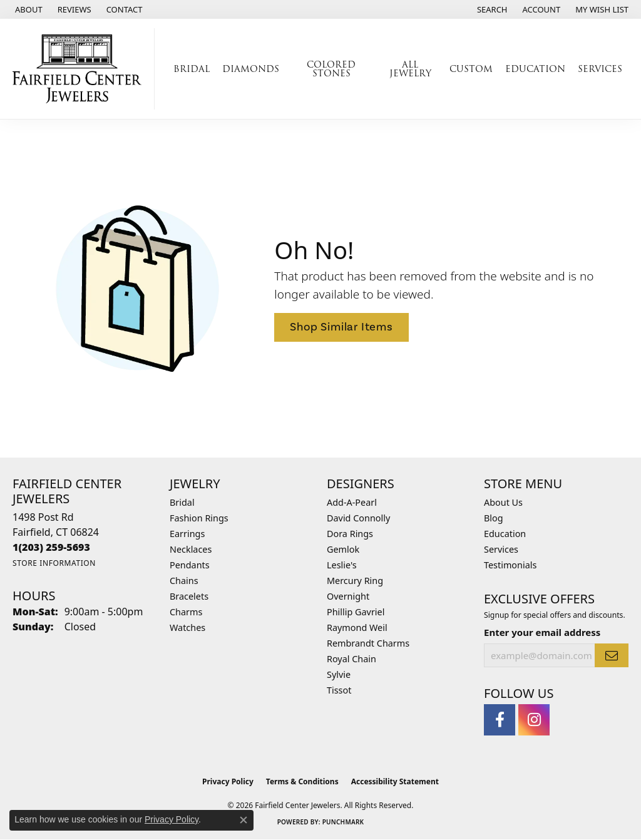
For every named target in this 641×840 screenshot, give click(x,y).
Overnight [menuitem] (348, 596)
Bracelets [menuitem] (189, 596)
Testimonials (510, 565)
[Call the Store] (51, 547)
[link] (28, 9)
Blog (494, 518)
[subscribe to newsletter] (612, 655)
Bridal (192, 69)
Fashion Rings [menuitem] (199, 518)
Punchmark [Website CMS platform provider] (343, 822)
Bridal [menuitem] (182, 502)
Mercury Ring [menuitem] (355, 581)
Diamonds (251, 69)
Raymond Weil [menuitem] (357, 627)
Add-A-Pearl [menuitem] (352, 502)
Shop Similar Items (341, 327)
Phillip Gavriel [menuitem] (356, 612)
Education (535, 69)
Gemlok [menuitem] (343, 549)
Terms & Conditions (302, 781)
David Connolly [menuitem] (358, 518)
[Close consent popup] (244, 820)
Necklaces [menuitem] (191, 549)
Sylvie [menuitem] (339, 674)
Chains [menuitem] (184, 581)
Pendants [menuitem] (190, 565)
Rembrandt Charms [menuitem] (368, 643)
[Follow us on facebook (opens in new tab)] (500, 720)
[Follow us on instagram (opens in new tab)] (534, 720)
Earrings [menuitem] (187, 534)
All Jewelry (410, 69)
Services (600, 69)
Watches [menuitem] (187, 627)
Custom (471, 69)
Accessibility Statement (395, 781)
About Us (503, 502)
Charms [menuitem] (186, 612)
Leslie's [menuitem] (342, 565)
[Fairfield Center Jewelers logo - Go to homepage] (80, 69)
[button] (491, 9)
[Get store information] (54, 563)
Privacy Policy (228, 781)
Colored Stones (331, 69)
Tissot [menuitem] (339, 690)
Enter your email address (542, 632)
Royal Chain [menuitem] (351, 659)
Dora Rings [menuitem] (350, 534)
